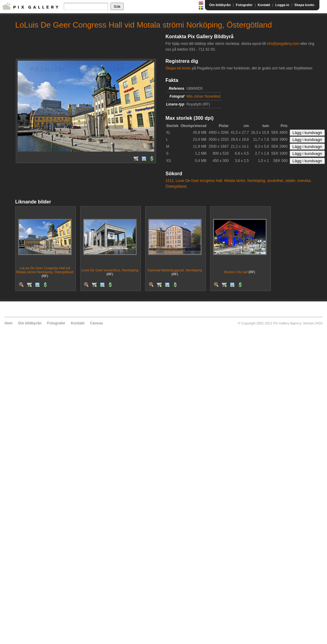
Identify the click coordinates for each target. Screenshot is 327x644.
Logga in (282, 5)
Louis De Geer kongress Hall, (199, 181)
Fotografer (244, 5)
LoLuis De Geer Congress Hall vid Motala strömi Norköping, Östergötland (45, 270)
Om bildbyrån (220, 5)
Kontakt (264, 5)
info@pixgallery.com (283, 44)
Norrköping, (257, 181)
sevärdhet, (276, 181)
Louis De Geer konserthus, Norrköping (110, 270)
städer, (291, 181)
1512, (170, 181)
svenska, (304, 181)
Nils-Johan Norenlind (203, 96)
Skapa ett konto (178, 68)
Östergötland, (176, 186)
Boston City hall (236, 272)
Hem (9, 323)
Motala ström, (235, 181)
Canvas (96, 323)
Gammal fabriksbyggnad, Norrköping (175, 270)
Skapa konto (304, 5)
